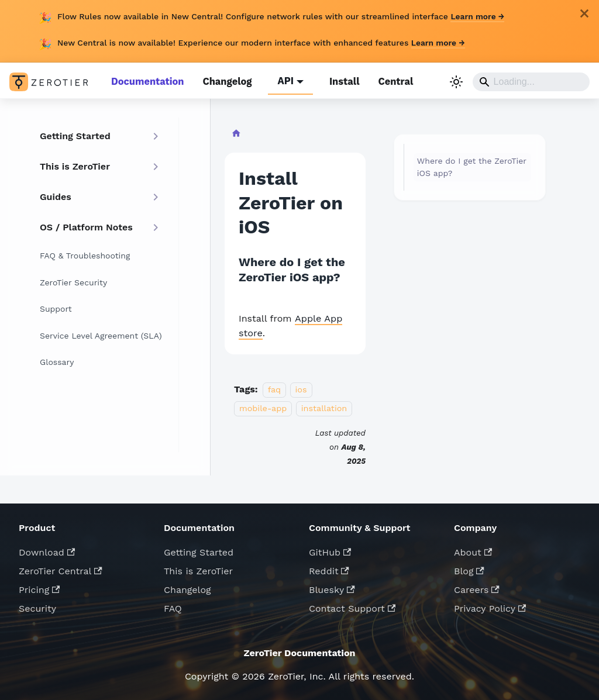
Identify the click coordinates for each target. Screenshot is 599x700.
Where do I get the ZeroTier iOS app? (472, 166)
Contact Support (352, 606)
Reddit (329, 569)
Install (340, 81)
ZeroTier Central (61, 569)
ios (301, 387)
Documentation (147, 81)
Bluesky (332, 587)
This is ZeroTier (198, 569)
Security (37, 606)
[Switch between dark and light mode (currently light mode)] (456, 81)
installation (324, 406)
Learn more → (478, 16)
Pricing (39, 587)
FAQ (173, 606)
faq (274, 387)
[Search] (531, 81)
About (473, 550)
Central (391, 81)
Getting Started (199, 550)
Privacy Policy (490, 606)
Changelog (225, 81)
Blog (469, 569)
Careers (477, 587)
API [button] (282, 81)
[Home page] (236, 133)
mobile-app (263, 406)
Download (47, 550)
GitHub (330, 550)
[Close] (584, 13)
